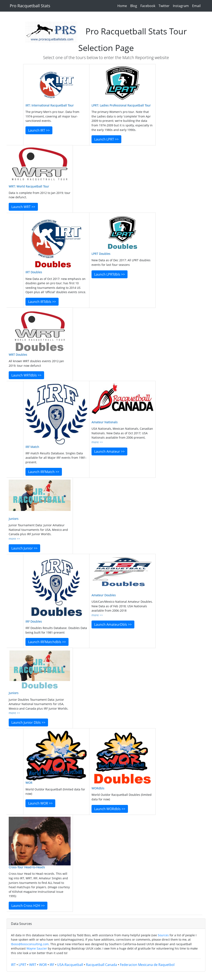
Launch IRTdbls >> (42, 302)
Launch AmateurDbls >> (113, 624)
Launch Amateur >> (109, 451)
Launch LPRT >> (106, 139)
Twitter (165, 6)
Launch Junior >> (24, 548)
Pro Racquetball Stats (30, 6)
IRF (52, 965)
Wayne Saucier (37, 948)
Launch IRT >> (39, 130)
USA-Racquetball (70, 965)
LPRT (22, 965)
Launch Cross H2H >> (28, 906)
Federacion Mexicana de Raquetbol (147, 965)
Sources (163, 935)
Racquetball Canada (101, 965)
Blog (134, 6)
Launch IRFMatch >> (44, 472)
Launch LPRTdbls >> (110, 274)
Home (123, 6)
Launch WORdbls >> (110, 809)
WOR (43, 965)
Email (197, 6)
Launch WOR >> (40, 803)
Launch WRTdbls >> (26, 375)
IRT (13, 965)
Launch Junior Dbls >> (28, 722)
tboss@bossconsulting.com (30, 944)
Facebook (149, 6)
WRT (33, 965)
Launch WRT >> (23, 207)
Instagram (182, 6)
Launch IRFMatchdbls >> (47, 642)
